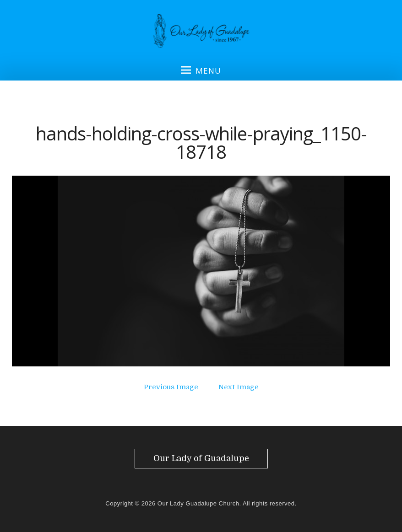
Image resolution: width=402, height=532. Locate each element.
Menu (201, 70)
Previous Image (171, 387)
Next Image (239, 387)
